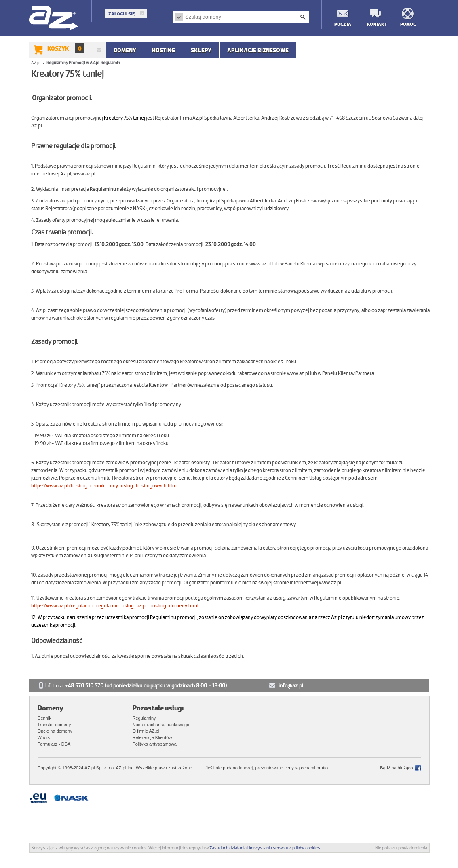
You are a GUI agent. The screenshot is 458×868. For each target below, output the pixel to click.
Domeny (125, 50)
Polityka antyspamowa (155, 744)
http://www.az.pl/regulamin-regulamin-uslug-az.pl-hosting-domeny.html (115, 606)
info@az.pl (291, 686)
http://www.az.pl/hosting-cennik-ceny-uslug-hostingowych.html (104, 486)
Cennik (44, 718)
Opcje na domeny (55, 731)
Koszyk (66, 48)
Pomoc (408, 24)
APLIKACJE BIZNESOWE (258, 50)
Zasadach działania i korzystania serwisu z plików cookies (265, 848)
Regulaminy (144, 718)
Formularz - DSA (54, 744)
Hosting (164, 50)
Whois (44, 737)
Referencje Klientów (152, 737)
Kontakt (375, 24)
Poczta (342, 24)
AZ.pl (54, 19)
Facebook (418, 768)
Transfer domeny (54, 725)
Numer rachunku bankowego (161, 725)
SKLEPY (201, 50)
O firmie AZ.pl (146, 731)
